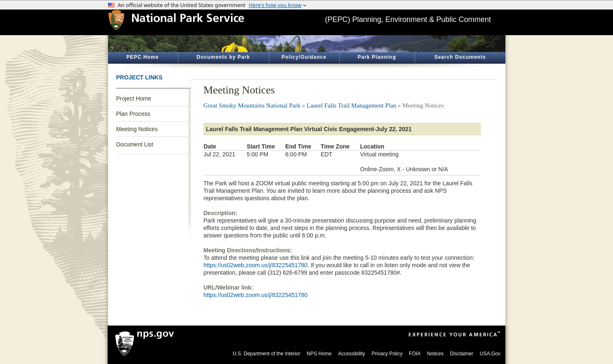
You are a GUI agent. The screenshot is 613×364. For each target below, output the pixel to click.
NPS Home (319, 354)
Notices (435, 354)
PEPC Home (142, 57)
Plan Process (133, 114)
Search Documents (460, 57)
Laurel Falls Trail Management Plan (352, 105)
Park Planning (377, 57)
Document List (135, 144)
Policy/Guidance (304, 57)
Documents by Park (223, 57)
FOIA (415, 354)
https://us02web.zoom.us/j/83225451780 (256, 265)
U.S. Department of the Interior (266, 354)
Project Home (134, 98)
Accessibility (352, 354)
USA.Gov (490, 354)
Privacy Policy (387, 354)
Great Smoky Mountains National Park (252, 105)
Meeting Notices (137, 129)
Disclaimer (462, 354)
